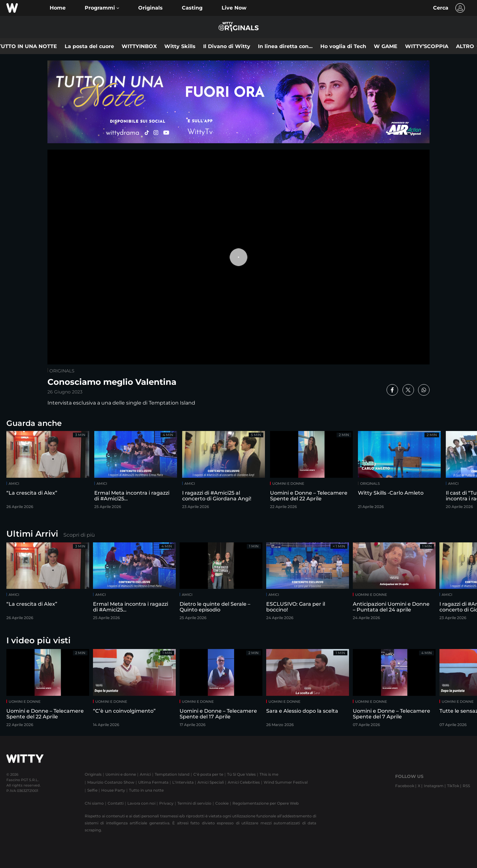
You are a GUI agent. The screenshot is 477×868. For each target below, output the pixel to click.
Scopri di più (79, 535)
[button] (102, 8)
